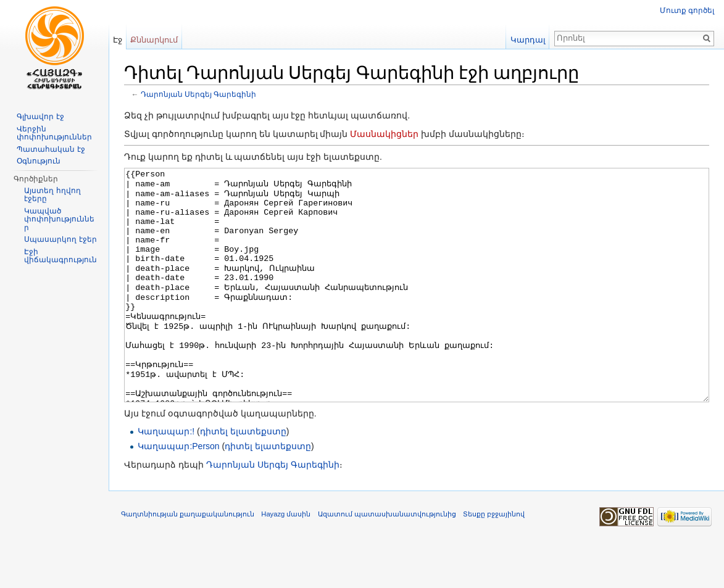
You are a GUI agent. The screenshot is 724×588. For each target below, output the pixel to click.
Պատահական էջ (51, 149)
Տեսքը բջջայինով (494, 560)
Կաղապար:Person (178, 492)
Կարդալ (528, 40)
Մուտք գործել (687, 10)
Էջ (118, 40)
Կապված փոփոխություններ (59, 219)
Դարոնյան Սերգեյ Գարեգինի (199, 94)
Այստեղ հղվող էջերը (52, 195)
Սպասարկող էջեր (60, 239)
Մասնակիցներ (384, 134)
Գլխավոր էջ (40, 117)
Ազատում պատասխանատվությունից (387, 560)
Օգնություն (39, 161)
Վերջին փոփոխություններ (54, 133)
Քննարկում (154, 40)
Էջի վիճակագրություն (60, 256)
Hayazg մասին (286, 560)
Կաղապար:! (166, 478)
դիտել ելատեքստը (243, 478)
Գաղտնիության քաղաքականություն (188, 560)
